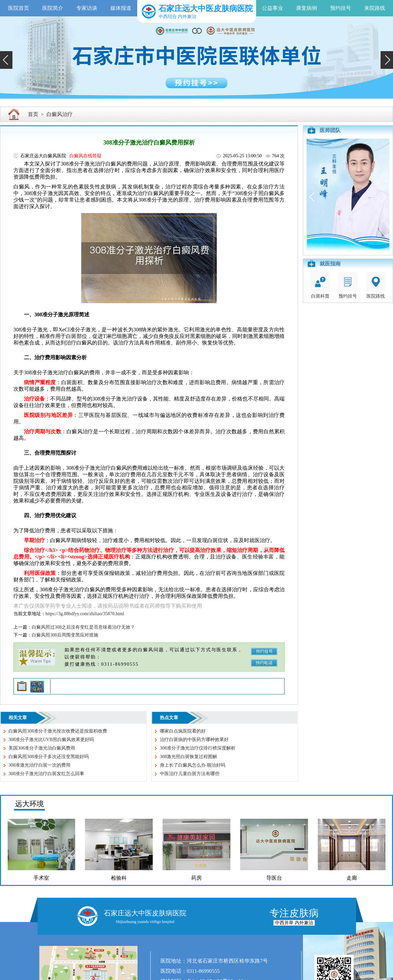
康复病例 (307, 8)
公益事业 (272, 8)
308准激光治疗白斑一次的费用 (39, 765)
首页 (33, 114)
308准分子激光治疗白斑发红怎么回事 (46, 774)
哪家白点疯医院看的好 (183, 731)
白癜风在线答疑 (85, 156)
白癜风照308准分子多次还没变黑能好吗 (49, 757)
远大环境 (29, 804)
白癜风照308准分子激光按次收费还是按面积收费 (58, 731)
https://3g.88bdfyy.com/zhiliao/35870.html (85, 614)
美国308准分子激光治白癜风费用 (42, 748)
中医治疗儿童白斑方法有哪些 (190, 774)
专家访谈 (87, 8)
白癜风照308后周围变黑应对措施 (65, 635)
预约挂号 (341, 8)
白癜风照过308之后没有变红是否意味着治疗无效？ (83, 627)
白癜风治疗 (60, 114)
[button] (6, 60)
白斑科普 (320, 285)
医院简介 (53, 8)
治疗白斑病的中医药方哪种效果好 (194, 740)
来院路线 (375, 8)
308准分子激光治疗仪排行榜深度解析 (198, 748)
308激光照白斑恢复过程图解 (188, 757)
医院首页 (19, 8)
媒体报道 (121, 8)
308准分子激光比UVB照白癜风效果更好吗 (51, 740)
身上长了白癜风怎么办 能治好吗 (193, 765)
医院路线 (376, 285)
